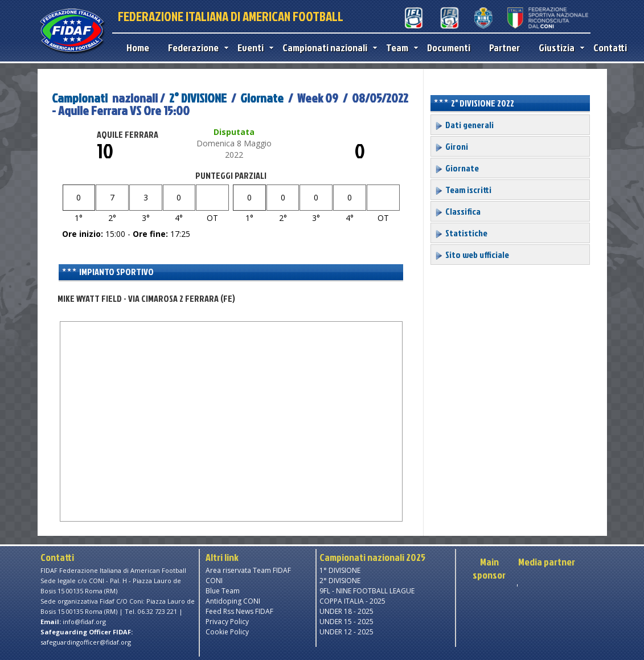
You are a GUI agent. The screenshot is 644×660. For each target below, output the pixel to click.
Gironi (451, 146)
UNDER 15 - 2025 (346, 622)
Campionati (80, 98)
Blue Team (223, 591)
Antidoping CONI (233, 601)
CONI (214, 581)
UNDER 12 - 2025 (346, 632)
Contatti (610, 48)
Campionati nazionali (327, 48)
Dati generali (464, 125)
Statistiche (461, 233)
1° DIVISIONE (340, 570)
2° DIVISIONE (198, 98)
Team (399, 48)
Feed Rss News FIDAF (239, 611)
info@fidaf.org (84, 622)
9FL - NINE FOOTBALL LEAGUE (367, 591)
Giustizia (559, 48)
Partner (504, 48)
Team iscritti (463, 190)
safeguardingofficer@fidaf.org (86, 642)
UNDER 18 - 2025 (346, 611)
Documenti (449, 48)
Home (138, 48)
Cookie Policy (227, 632)
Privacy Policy (227, 622)
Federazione (196, 48)
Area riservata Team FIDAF (248, 570)
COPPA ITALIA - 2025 (352, 601)
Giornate (262, 98)
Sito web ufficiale (472, 255)
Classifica (458, 211)
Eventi (253, 48)
